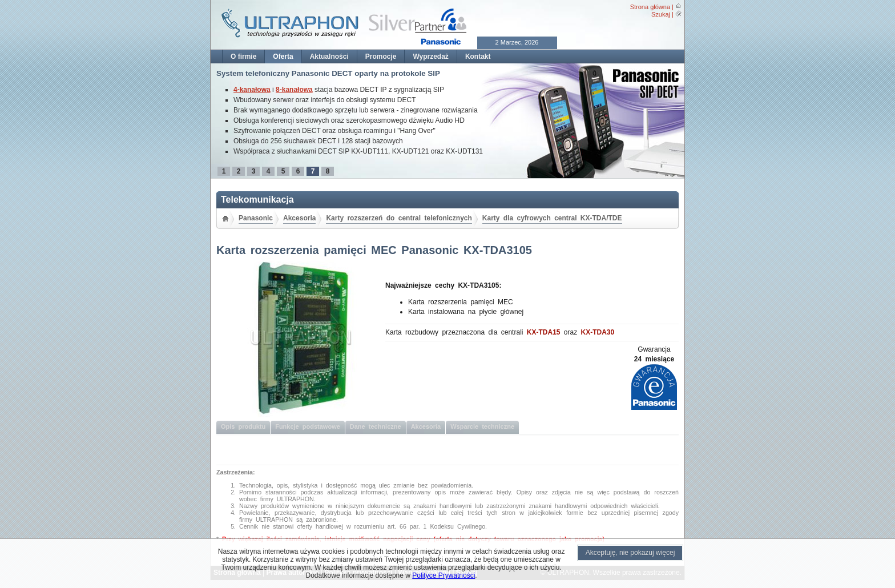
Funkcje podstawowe (308, 426)
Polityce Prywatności (444, 575)
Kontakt (478, 57)
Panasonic (256, 218)
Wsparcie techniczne (482, 426)
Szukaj (661, 14)
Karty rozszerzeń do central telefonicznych (399, 218)
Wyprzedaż (430, 57)
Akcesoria (299, 218)
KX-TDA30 (598, 332)
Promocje (381, 57)
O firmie (243, 57)
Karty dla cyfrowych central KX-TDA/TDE (552, 218)
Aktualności (329, 57)
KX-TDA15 (544, 332)
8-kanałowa (294, 90)
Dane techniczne (376, 426)
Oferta (283, 57)
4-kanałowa (252, 90)
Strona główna (650, 7)
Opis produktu (243, 426)
